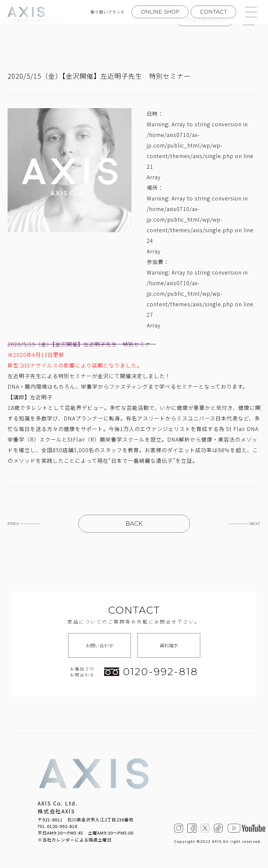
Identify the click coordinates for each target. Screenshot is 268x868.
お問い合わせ (99, 645)
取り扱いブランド (108, 12)
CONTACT (213, 12)
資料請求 (169, 645)
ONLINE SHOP (160, 12)
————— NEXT (244, 524)
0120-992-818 (151, 672)
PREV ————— (24, 524)
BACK (134, 524)
